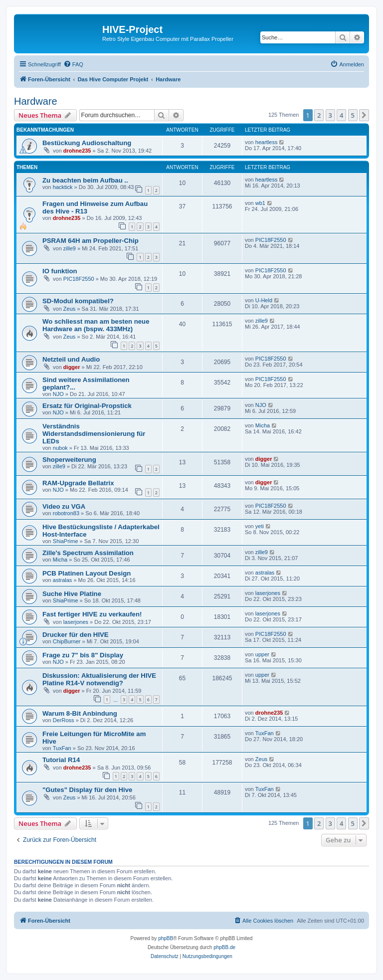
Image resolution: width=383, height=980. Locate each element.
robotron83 (66, 513)
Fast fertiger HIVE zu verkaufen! (92, 614)
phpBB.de (224, 947)
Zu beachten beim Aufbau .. (85, 180)
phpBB (166, 938)
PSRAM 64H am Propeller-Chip (91, 241)
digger (72, 367)
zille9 (70, 248)
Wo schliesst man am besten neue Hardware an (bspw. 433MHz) (96, 325)
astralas (63, 580)
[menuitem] (73, 64)
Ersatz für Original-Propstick (87, 406)
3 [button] (330, 115)
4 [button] (341, 115)
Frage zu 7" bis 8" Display (83, 655)
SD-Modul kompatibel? (78, 301)
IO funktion (60, 271)
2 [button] (319, 115)
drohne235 (77, 151)
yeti (260, 526)
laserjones (268, 593)
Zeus (69, 309)
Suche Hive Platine (72, 594)
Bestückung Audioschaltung (87, 143)
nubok (60, 448)
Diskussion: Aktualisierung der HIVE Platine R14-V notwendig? (99, 679)
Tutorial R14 (61, 760)
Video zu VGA (64, 506)
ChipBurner (67, 641)
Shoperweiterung (69, 460)
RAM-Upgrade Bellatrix (78, 483)
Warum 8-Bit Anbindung (80, 713)
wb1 (260, 203)
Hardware (36, 101)
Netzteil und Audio (71, 359)
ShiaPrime (66, 541)
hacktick (63, 187)
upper (262, 654)
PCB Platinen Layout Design (87, 573)
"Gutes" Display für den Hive (87, 790)
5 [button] (353, 115)
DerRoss (64, 720)
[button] (364, 115)
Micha (263, 425)
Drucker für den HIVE (76, 635)
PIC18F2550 (271, 240)
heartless (267, 142)
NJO (58, 394)
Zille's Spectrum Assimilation (88, 553)
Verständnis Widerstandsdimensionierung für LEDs (94, 434)
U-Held (264, 300)
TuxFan (62, 748)
